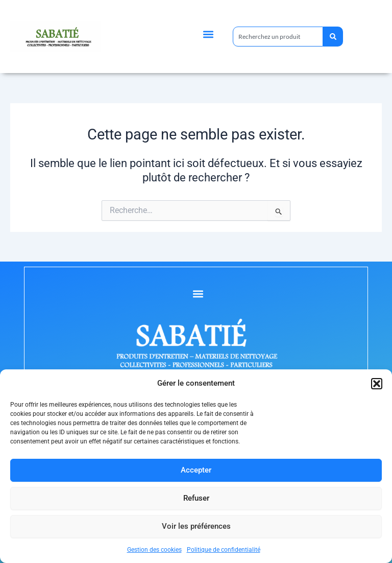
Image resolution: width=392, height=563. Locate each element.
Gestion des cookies (154, 550)
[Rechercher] (333, 37)
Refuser (196, 498)
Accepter (196, 470)
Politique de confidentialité (224, 550)
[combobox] (277, 37)
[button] (377, 384)
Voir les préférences (196, 526)
